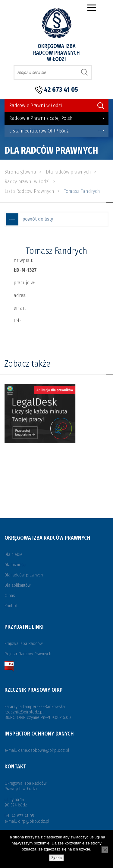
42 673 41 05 (61, 89)
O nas (10, 595)
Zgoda (56, 858)
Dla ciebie (14, 554)
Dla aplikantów (18, 585)
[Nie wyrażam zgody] (105, 850)
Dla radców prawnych (24, 575)
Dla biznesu (15, 565)
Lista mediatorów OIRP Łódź (39, 131)
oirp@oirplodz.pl (34, 821)
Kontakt (11, 606)
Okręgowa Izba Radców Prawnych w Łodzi (56, 53)
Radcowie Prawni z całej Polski (41, 118)
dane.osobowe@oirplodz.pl (44, 750)
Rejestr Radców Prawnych (28, 654)
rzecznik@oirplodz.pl (24, 712)
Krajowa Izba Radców (24, 643)
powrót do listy (38, 219)
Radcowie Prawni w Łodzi (36, 105)
